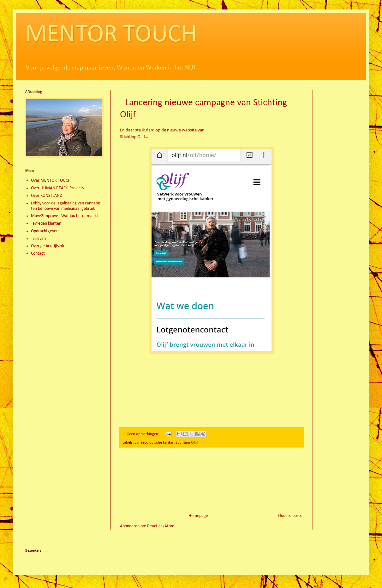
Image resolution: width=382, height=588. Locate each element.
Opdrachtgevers (45, 231)
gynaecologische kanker (154, 443)
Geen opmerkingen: (143, 434)
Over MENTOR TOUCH (51, 181)
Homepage (198, 516)
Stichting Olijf (187, 443)
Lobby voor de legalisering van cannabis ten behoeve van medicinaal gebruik (66, 206)
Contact (38, 254)
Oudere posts (290, 516)
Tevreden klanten (46, 224)
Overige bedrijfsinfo (48, 246)
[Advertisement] (212, 480)
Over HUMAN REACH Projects (57, 188)
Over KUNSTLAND (47, 196)
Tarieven (38, 239)
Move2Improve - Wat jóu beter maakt (65, 216)
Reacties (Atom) (161, 526)
